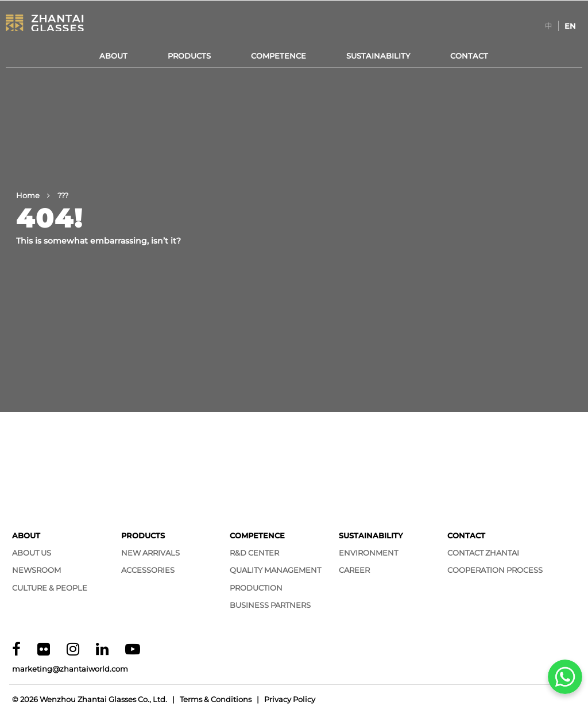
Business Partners (270, 605)
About (113, 56)
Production (256, 588)
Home (28, 195)
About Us (32, 553)
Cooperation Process (495, 570)
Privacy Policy (290, 699)
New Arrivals (150, 553)
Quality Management (275, 570)
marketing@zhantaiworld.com (70, 669)
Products (189, 56)
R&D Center (254, 553)
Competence (278, 56)
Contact (469, 56)
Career (354, 570)
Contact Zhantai (483, 553)
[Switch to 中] (549, 26)
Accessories (148, 570)
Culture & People (50, 588)
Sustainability (378, 56)
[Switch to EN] (570, 26)
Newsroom (36, 570)
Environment (368, 553)
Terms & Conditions (216, 699)
